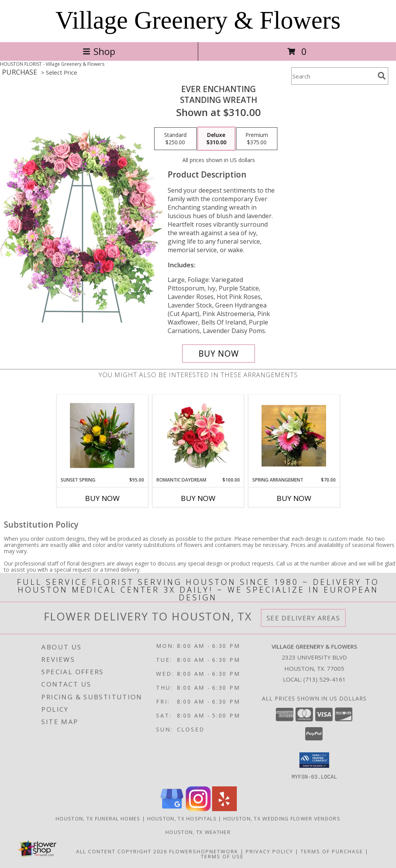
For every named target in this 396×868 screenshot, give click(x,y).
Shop (99, 51)
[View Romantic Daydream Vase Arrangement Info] (198, 436)
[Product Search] (333, 76)
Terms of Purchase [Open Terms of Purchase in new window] (332, 851)
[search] (382, 76)
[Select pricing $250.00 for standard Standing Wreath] (175, 139)
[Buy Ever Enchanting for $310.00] (218, 354)
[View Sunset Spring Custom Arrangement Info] (102, 436)
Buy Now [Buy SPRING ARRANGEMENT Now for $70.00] (294, 498)
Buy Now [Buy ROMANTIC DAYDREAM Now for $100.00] (198, 498)
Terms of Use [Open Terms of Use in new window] (222, 856)
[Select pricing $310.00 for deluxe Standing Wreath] (216, 139)
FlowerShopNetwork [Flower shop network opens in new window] (204, 851)
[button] (314, 760)
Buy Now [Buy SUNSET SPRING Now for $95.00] (102, 498)
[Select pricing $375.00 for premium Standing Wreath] (257, 139)
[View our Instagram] (198, 809)
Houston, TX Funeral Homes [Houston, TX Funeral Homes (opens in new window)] (98, 818)
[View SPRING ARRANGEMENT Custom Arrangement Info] (294, 436)
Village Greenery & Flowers (198, 20)
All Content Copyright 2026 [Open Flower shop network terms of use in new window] (122, 851)
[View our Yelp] (224, 809)
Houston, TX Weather (198, 832)
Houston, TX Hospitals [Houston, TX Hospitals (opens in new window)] (182, 818)
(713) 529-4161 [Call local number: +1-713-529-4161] (325, 679)
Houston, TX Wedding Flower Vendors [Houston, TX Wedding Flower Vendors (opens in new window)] (282, 818)
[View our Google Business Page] (172, 809)
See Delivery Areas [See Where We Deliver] (303, 618)
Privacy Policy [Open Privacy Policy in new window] (269, 851)
